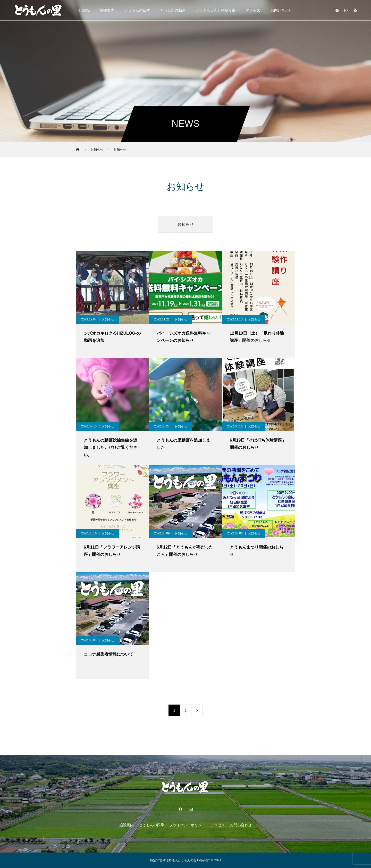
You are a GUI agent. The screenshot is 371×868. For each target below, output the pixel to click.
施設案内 (107, 10)
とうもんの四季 (137, 10)
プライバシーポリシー (187, 825)
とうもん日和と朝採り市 (216, 10)
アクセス (253, 10)
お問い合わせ (281, 10)
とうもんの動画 (173, 10)
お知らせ (185, 224)
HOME (84, 10)
